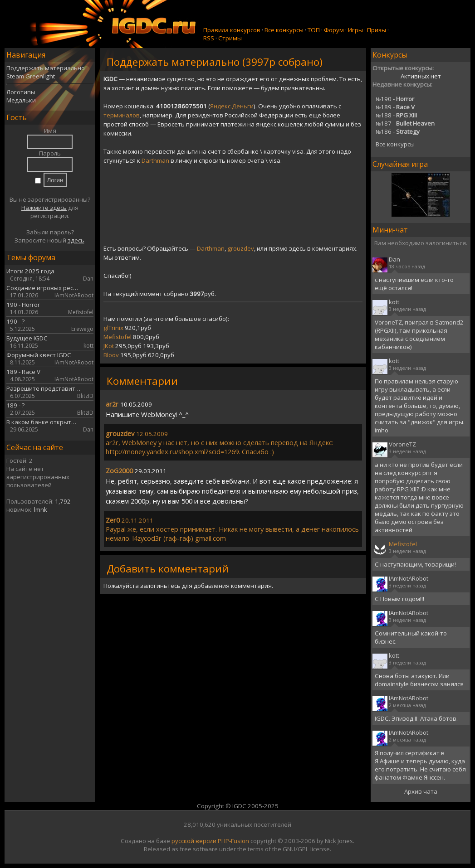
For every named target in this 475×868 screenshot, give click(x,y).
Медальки (21, 100)
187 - (405, 123)
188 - (396, 115)
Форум (334, 30)
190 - (395, 99)
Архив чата (421, 791)
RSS (209, 38)
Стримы (230, 38)
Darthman (155, 160)
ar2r (112, 404)
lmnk (41, 509)
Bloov (111, 355)
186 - (398, 131)
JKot (109, 346)
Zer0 (113, 520)
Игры (355, 30)
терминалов (122, 115)
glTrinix (113, 328)
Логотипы (21, 92)
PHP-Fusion (233, 841)
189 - (395, 107)
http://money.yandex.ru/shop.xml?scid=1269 (172, 451)
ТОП (314, 30)
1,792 (63, 501)
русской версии (194, 841)
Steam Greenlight (31, 76)
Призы (377, 30)
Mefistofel (118, 337)
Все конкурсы (284, 30)
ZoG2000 (119, 470)
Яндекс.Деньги (232, 106)
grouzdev (241, 248)
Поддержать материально (46, 68)
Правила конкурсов (232, 30)
